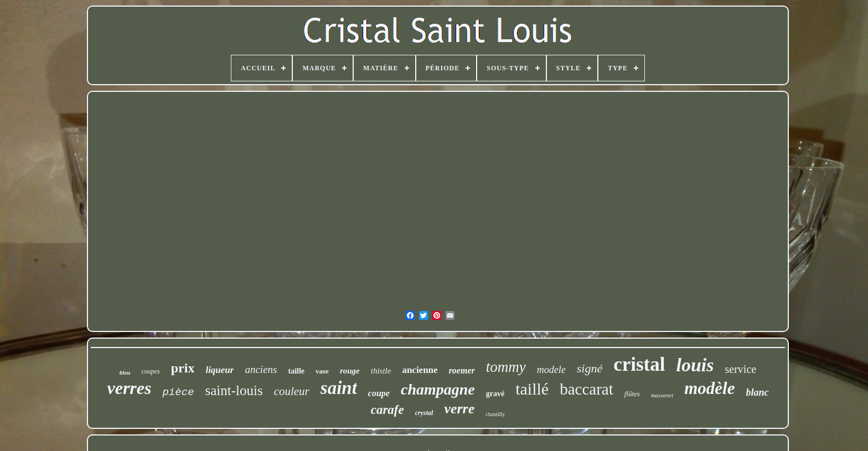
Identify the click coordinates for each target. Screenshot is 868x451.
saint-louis (234, 390)
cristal (639, 364)
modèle (709, 388)
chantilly (495, 414)
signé (590, 368)
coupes (150, 371)
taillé (532, 389)
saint (339, 388)
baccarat (587, 389)
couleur (292, 391)
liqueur (219, 370)
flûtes (632, 394)
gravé (495, 394)
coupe (379, 393)
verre (459, 409)
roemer (462, 370)
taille (296, 371)
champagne (438, 389)
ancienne (420, 370)
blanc (757, 392)
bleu (125, 372)
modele (551, 370)
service (741, 369)
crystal (424, 413)
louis (695, 365)
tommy (506, 367)
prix (183, 368)
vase (322, 371)
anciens (261, 369)
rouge (350, 371)
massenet (662, 395)
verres (129, 388)
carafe (387, 410)
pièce (178, 392)
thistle (381, 371)
